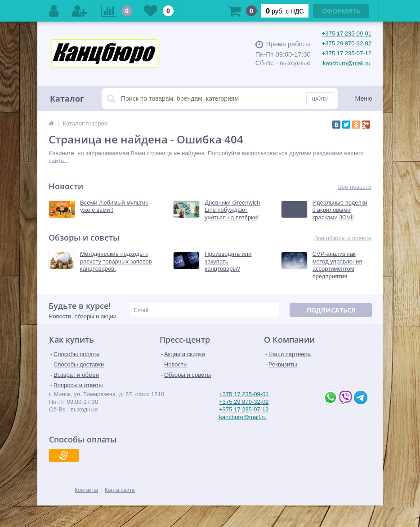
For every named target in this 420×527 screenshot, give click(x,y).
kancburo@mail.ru (347, 63)
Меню (364, 98)
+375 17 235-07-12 (347, 53)
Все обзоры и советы (343, 238)
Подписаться (331, 310)
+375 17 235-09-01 (347, 33)
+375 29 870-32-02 (347, 43)
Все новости (355, 187)
